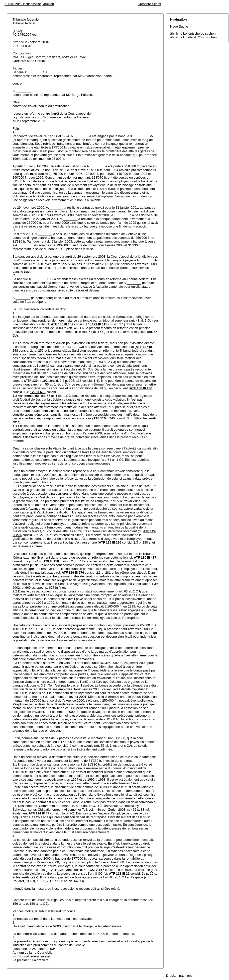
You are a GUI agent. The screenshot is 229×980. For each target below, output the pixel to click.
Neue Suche (179, 26)
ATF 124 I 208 (61, 870)
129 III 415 (99, 324)
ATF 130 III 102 (62, 324)
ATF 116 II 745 (104, 418)
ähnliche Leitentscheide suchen (193, 33)
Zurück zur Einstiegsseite (23, 4)
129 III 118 (51, 561)
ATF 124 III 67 (39, 813)
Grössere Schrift (149, 4)
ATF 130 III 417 (145, 557)
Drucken (48, 4)
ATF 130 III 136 (141, 388)
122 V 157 (97, 870)
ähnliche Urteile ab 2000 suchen (193, 37)
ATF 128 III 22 (119, 874)
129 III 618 (38, 392)
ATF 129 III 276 (110, 542)
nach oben (187, 976)
